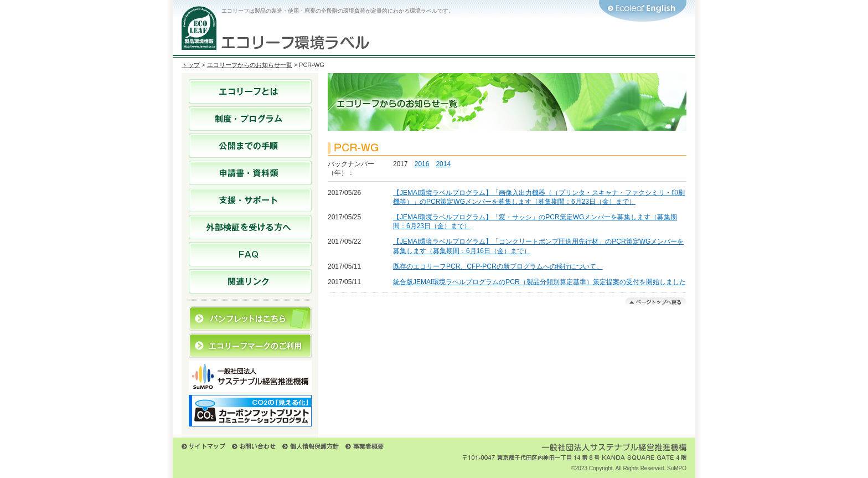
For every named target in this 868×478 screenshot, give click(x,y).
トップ (191, 65)
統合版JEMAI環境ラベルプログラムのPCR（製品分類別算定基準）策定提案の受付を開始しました (539, 282)
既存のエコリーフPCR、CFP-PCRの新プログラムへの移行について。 (498, 266)
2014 (443, 164)
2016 (422, 164)
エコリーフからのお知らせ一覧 (250, 65)
